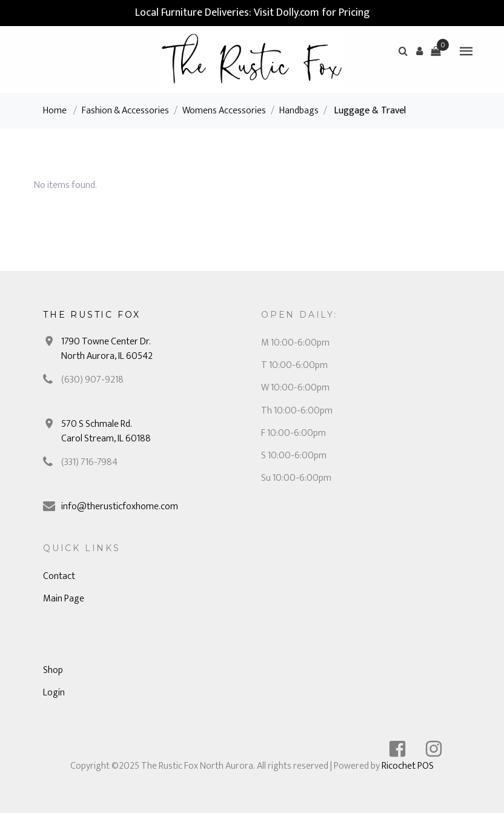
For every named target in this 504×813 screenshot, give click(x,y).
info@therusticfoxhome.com (120, 507)
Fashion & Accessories (125, 111)
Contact (59, 576)
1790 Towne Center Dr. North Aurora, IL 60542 (107, 349)
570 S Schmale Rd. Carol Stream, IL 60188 (106, 431)
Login (54, 693)
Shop (53, 670)
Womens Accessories (224, 111)
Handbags (299, 111)
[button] (419, 51)
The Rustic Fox (92, 315)
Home (55, 111)
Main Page (64, 599)
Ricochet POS (408, 766)
